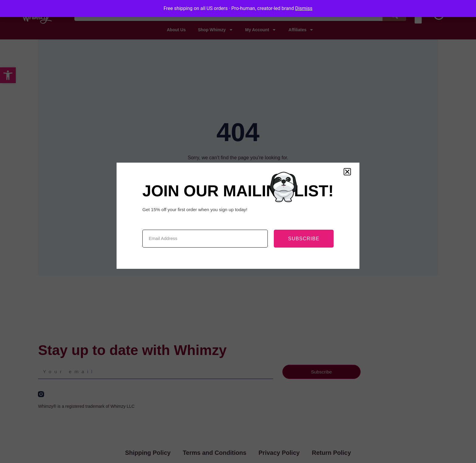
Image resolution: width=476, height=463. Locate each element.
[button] (347, 172)
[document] (238, 231)
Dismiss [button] (304, 8)
